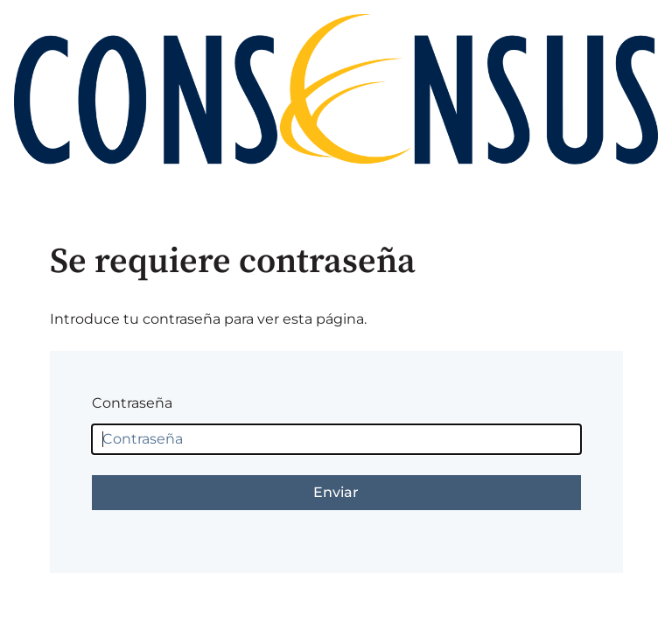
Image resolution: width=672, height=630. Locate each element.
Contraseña (132, 403)
